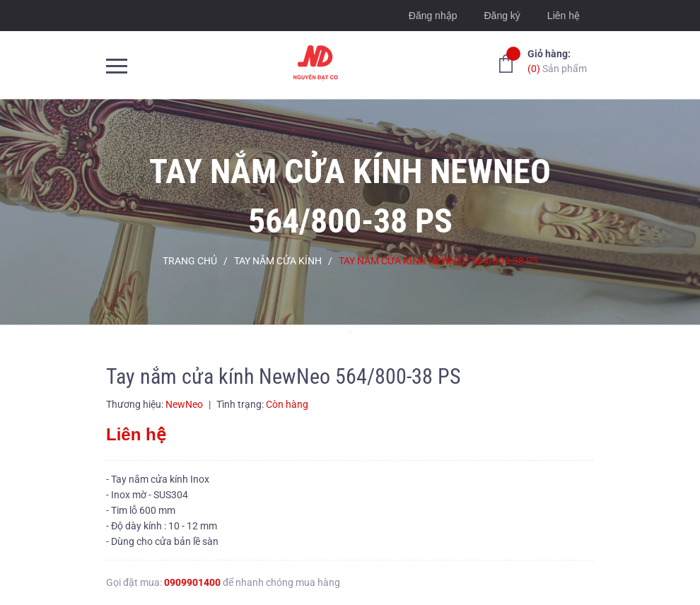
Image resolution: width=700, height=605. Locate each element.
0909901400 (192, 582)
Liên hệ (564, 16)
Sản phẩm (557, 60)
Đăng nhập (433, 16)
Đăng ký (502, 16)
